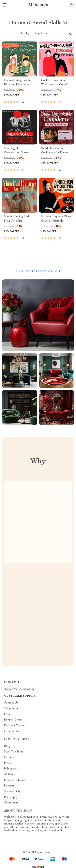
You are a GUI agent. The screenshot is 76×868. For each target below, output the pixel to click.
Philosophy (11, 797)
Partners (9, 786)
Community (11, 803)
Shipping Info (12, 709)
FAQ (7, 714)
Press (7, 763)
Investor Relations (15, 780)
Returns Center (13, 720)
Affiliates (9, 775)
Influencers (11, 769)
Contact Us (11, 703)
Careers (9, 758)
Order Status (12, 731)
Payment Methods (15, 726)
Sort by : (25, 34)
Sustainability (12, 792)
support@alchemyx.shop (19, 689)
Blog (7, 746)
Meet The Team (14, 752)
